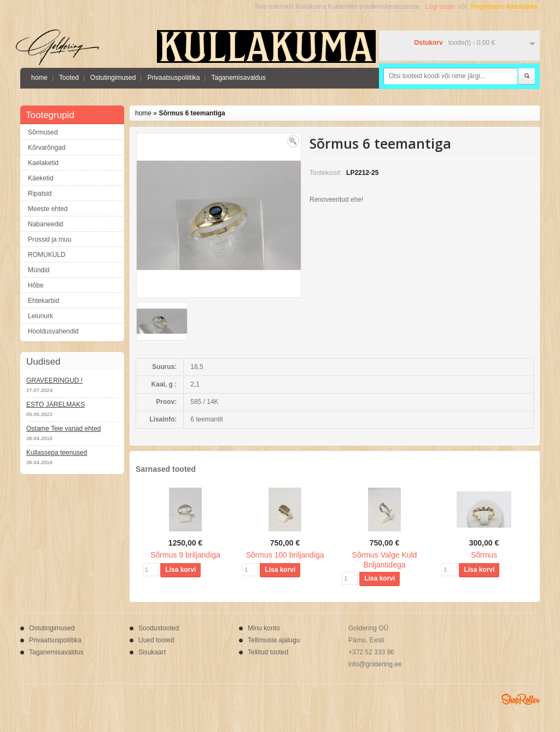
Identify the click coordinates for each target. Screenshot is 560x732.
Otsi (527, 77)
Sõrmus (484, 555)
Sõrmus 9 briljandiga (185, 555)
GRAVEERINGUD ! (54, 380)
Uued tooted (156, 640)
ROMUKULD (47, 255)
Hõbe (36, 285)
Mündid (39, 270)
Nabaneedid (46, 224)
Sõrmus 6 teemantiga (192, 113)
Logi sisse (440, 7)
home (39, 78)
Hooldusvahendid (53, 331)
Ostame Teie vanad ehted (64, 429)
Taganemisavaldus (238, 78)
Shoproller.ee (521, 699)
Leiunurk (40, 316)
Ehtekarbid (43, 301)
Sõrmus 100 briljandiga (285, 555)
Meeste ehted (48, 209)
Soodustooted (159, 628)
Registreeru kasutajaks (504, 7)
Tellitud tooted (268, 652)
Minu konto (264, 628)
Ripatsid (40, 194)
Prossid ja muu (49, 239)
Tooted (69, 78)
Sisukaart (152, 652)
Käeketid (41, 178)
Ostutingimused (113, 78)
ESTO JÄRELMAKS (56, 405)
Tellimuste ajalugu (274, 640)
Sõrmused (43, 132)
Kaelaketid (43, 163)
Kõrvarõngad (47, 148)
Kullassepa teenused (57, 453)
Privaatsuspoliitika (173, 78)
